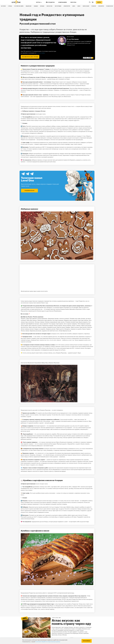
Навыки (36, 6)
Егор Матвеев (73, 39)
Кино (74, 6)
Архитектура (67, 6)
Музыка (42, 6)
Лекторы (73, 2)
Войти (99, 2)
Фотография (58, 6)
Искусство (50, 6)
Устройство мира (19, 6)
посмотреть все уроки (30, 57)
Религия (94, 6)
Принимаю (87, 641)
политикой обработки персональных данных (48, 642)
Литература (101, 6)
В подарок (50, 2)
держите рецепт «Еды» (75, 353)
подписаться (29, 191)
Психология (110, 6)
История (3, 6)
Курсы (38, 2)
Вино (79, 6)
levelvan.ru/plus (41, 53)
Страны (10, 6)
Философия (86, 6)
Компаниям (63, 2)
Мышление (29, 6)
